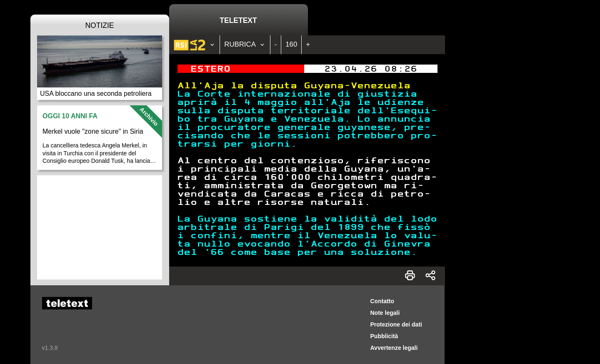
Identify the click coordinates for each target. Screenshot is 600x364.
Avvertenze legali (394, 348)
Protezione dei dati (396, 324)
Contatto (382, 301)
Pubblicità (384, 336)
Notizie (99, 25)
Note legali (385, 313)
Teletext (238, 20)
